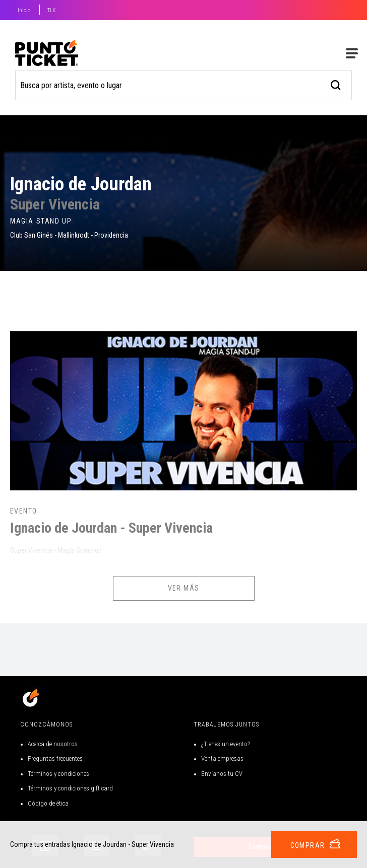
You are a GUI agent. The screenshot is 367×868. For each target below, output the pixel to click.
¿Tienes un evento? (226, 744)
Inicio (24, 10)
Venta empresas (222, 758)
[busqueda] (336, 84)
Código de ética (48, 803)
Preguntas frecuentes (55, 758)
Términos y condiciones (58, 774)
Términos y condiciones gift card (70, 788)
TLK (51, 10)
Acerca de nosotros (53, 744)
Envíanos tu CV (222, 774)
